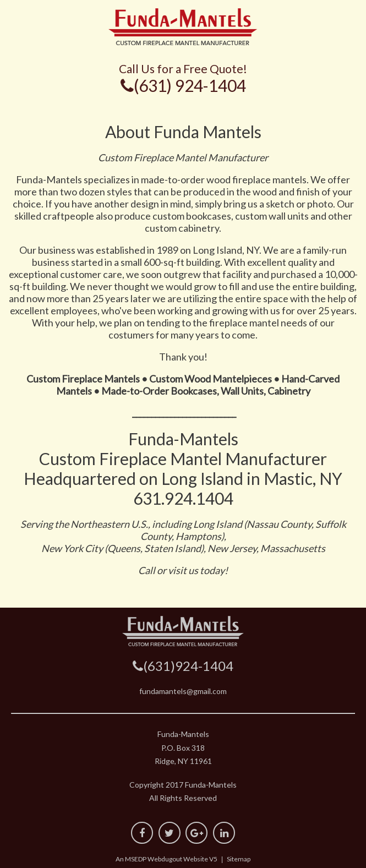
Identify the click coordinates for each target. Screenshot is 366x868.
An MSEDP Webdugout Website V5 (166, 859)
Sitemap (239, 859)
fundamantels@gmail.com (183, 691)
